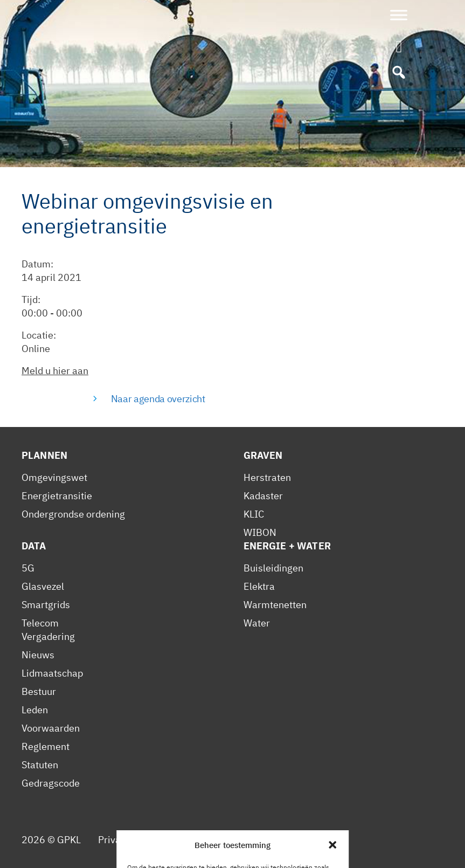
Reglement (46, 746)
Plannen (44, 455)
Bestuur (39, 691)
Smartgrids (46, 605)
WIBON (260, 532)
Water (257, 623)
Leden (35, 710)
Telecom (40, 623)
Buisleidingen (273, 568)
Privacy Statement (138, 840)
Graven (263, 455)
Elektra (259, 586)
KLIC (254, 514)
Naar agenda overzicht (158, 399)
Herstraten (267, 477)
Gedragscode (51, 783)
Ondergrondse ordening (73, 514)
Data (34, 546)
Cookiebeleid (217, 840)
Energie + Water (287, 546)
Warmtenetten (275, 605)
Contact (273, 840)
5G (28, 568)
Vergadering (48, 636)
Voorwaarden (51, 728)
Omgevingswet (54, 477)
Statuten (40, 765)
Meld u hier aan (55, 371)
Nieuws (38, 655)
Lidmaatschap (52, 673)
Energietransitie (57, 496)
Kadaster (263, 496)
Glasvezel (43, 586)
